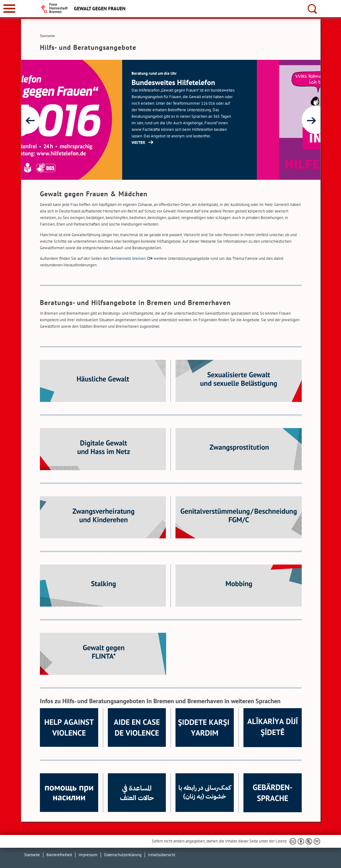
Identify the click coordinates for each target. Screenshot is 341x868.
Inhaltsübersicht (162, 855)
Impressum (88, 855)
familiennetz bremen (128, 258)
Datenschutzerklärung (123, 855)
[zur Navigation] (9, 9)
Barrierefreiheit (59, 855)
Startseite (32, 855)
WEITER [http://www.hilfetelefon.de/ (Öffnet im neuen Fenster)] (202, 143)
